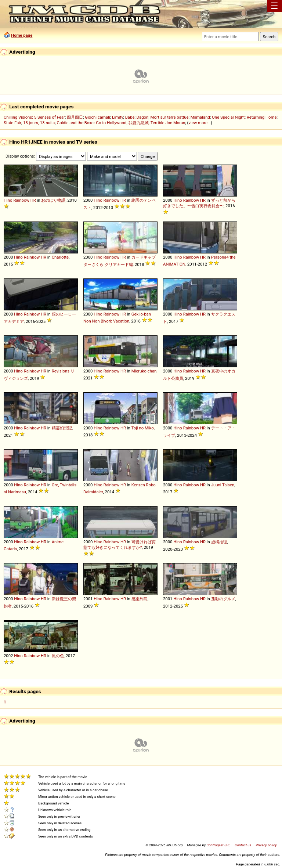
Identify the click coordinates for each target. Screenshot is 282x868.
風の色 (58, 656)
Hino (8, 200)
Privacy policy (266, 845)
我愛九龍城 (139, 123)
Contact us (243, 845)
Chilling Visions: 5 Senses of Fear (34, 117)
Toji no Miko (142, 428)
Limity (118, 117)
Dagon (143, 117)
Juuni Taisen (223, 485)
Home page (22, 35)
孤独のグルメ (223, 599)
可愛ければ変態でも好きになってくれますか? (120, 545)
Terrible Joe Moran (168, 123)
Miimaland (200, 117)
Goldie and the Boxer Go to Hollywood (91, 123)
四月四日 (75, 117)
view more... (200, 123)
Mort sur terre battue (170, 117)
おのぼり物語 (53, 200)
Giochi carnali (97, 117)
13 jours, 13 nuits (39, 123)
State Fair (12, 123)
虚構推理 (219, 542)
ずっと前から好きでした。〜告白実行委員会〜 (199, 203)
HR (33, 200)
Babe (130, 117)
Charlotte (60, 257)
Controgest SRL (218, 845)
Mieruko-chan (144, 371)
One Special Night (228, 117)
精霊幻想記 (62, 428)
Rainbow (21, 200)
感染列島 (140, 599)
